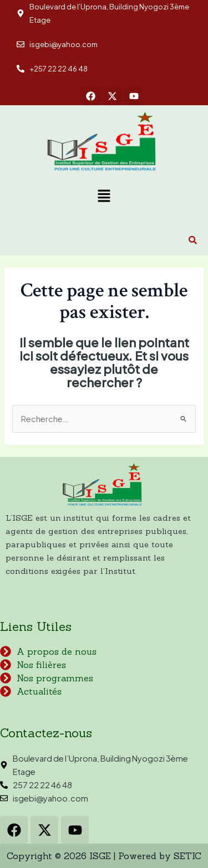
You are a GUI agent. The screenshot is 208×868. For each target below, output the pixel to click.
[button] (104, 197)
